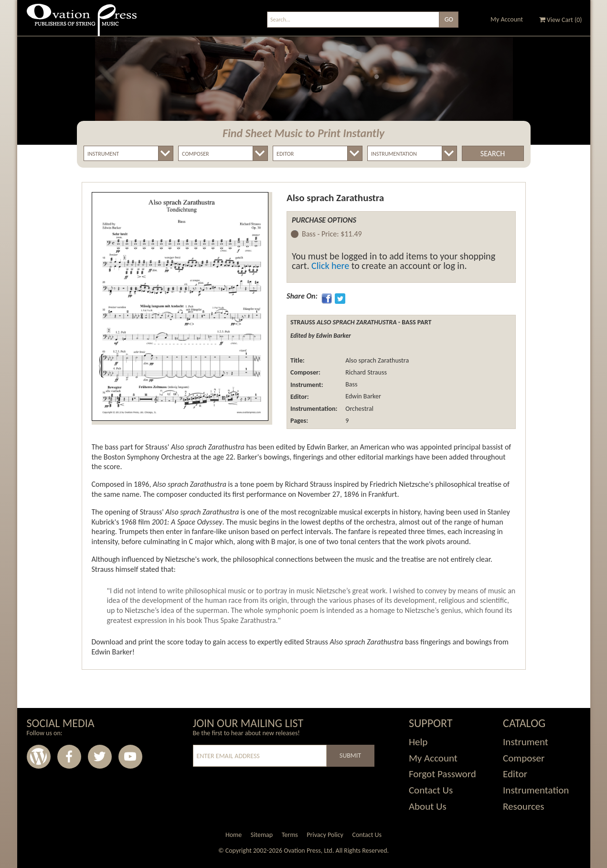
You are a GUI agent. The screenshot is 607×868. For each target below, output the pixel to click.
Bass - (332, 234)
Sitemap (262, 835)
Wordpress (39, 757)
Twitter (100, 757)
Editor (515, 774)
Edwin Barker (362, 397)
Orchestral (359, 409)
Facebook (69, 757)
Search (493, 154)
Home (234, 835)
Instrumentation (536, 790)
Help (418, 742)
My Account (507, 19)
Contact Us (431, 790)
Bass (351, 385)
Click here (330, 266)
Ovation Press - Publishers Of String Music (82, 24)
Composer (524, 758)
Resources (523, 806)
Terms (290, 835)
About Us (428, 806)
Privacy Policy (325, 835)
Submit (350, 755)
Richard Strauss (365, 372)
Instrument (526, 742)
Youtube (130, 757)
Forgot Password (442, 774)
